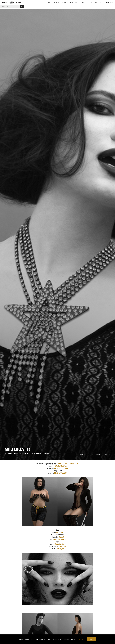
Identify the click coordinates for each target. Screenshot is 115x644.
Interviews (80, 3)
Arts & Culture (92, 3)
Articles (64, 3)
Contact (110, 3)
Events (102, 3)
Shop (49, 3)
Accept (92, 639)
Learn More (82, 639)
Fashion (56, 3)
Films (72, 3)
